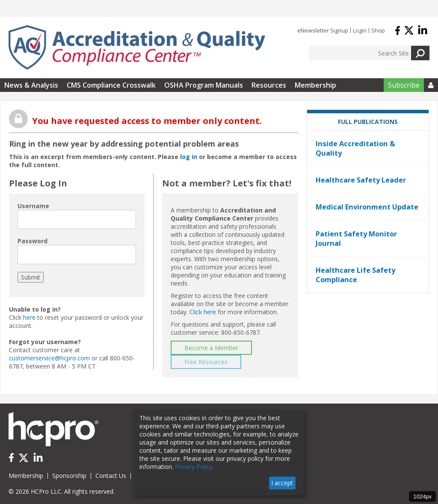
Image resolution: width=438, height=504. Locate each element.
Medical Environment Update (367, 207)
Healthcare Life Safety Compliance (355, 275)
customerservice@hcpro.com (49, 358)
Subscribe (404, 85)
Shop (378, 30)
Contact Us (111, 476)
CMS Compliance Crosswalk (111, 85)
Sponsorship (69, 476)
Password (33, 241)
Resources (269, 85)
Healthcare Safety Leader (361, 180)
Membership (315, 85)
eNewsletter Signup (323, 30)
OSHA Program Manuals (204, 85)
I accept (282, 483)
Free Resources (206, 362)
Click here (203, 312)
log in (189, 157)
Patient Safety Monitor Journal (356, 239)
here (29, 317)
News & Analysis (31, 85)
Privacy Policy (194, 467)
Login (360, 30)
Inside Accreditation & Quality (355, 148)
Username (33, 206)
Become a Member (211, 348)
